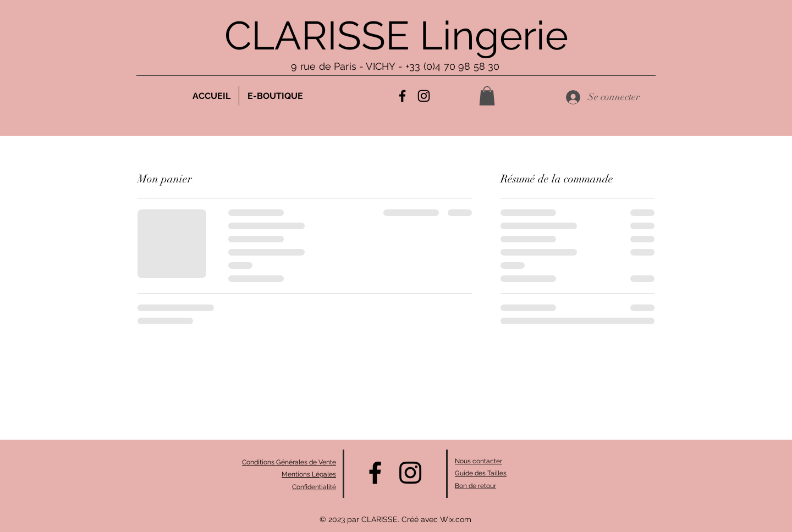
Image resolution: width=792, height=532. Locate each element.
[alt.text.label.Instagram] (424, 96)
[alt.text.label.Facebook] (402, 96)
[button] (487, 96)
